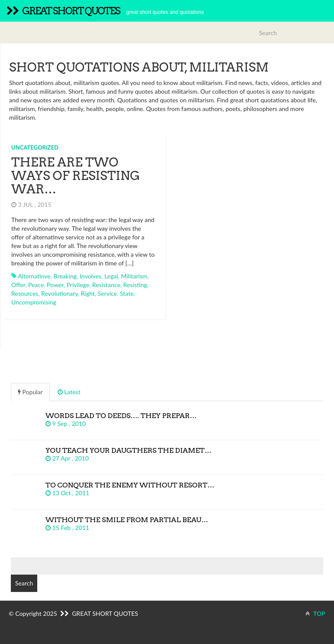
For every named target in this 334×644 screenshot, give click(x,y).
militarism (134, 276)
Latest (69, 392)
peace (36, 285)
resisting (135, 285)
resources (25, 293)
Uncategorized (35, 147)
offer (18, 285)
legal (111, 276)
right (88, 293)
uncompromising (34, 302)
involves (91, 276)
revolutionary (60, 293)
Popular (30, 392)
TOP (315, 613)
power (55, 285)
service (107, 293)
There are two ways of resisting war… (76, 176)
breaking (65, 276)
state (127, 293)
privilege (78, 285)
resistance (106, 285)
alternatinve (34, 276)
